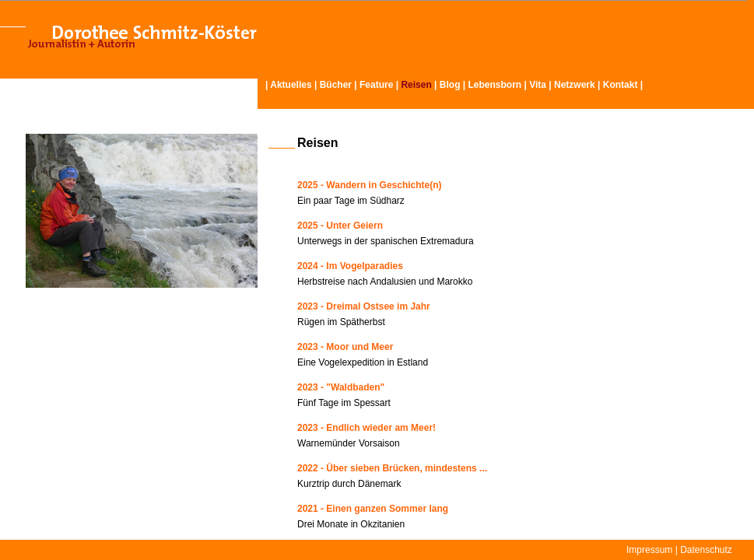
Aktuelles (291, 85)
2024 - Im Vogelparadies (350, 266)
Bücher (336, 85)
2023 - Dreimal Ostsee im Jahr (364, 306)
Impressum (649, 550)
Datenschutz (706, 550)
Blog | (454, 85)
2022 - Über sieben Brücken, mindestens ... (392, 468)
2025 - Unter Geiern (340, 226)
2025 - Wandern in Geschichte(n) (370, 185)
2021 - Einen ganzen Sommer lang (373, 509)
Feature (376, 85)
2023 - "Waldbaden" (341, 387)
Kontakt (621, 85)
